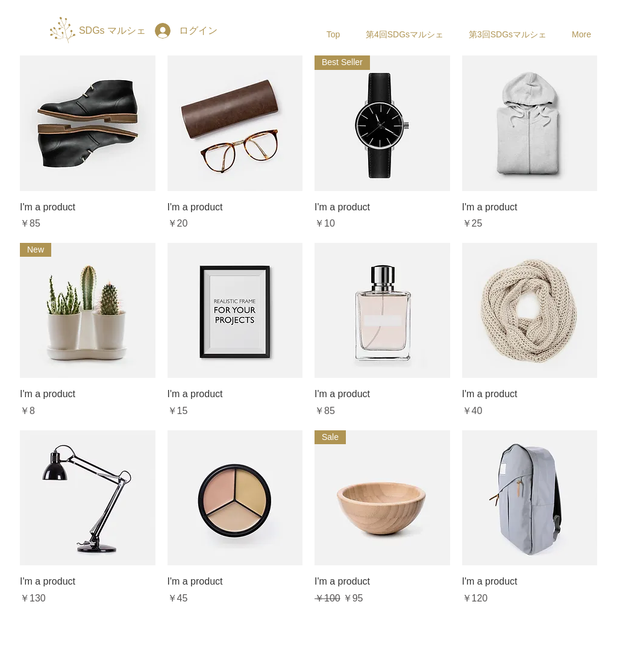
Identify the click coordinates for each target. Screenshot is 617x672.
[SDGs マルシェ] (112, 31)
